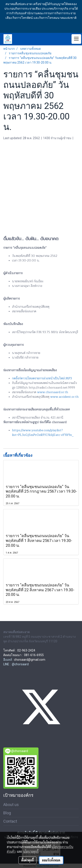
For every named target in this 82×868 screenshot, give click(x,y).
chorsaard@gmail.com (30, 660)
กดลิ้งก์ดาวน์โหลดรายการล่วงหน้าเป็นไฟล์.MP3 (42, 378)
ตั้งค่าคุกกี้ (27, 860)
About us (11, 805)
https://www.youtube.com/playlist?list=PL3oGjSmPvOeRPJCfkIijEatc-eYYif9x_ (43, 433)
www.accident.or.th (64, 397)
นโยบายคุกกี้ (31, 851)
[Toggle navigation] (76, 39)
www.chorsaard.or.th (53, 392)
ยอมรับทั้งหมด (51, 860)
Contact (10, 821)
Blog (7, 813)
